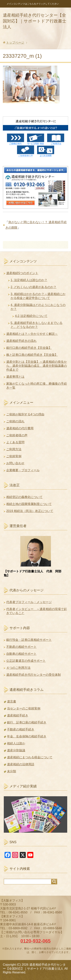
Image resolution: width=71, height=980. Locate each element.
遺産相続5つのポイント (22, 273)
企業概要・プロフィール (23, 470)
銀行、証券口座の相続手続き (27, 722)
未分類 (12, 771)
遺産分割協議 (16, 750)
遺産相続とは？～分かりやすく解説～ (32, 334)
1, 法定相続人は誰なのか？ (29, 280)
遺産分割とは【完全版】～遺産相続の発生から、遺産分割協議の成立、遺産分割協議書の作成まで (37, 366)
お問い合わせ (15, 463)
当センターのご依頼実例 (24, 708)
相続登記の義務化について (24, 497)
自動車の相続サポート (21, 654)
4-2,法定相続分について (31, 316)
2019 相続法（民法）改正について (30, 511)
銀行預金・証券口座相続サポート (29, 640)
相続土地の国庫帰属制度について (29, 504)
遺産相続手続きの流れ (21, 341)
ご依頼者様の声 (17, 435)
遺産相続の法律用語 (21, 764)
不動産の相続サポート (21, 647)
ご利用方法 (14, 449)
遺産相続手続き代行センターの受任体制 (34, 675)
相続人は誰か (16, 743)
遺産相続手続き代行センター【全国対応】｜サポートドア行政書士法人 (35, 21)
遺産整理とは (15, 377)
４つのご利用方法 (18, 668)
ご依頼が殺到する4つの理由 (25, 414)
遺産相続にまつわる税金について (30, 757)
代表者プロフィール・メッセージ (29, 602)
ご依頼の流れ (15, 421)
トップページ (15, 43)
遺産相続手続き (18, 715)
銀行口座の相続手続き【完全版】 (29, 348)
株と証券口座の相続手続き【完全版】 (32, 355)
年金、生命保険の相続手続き (27, 736)
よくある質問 (15, 442)
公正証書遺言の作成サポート (26, 661)
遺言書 (12, 701)
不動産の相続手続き (21, 729)
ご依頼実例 (14, 456)
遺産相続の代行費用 (20, 428)
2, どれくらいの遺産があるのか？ (34, 287)
